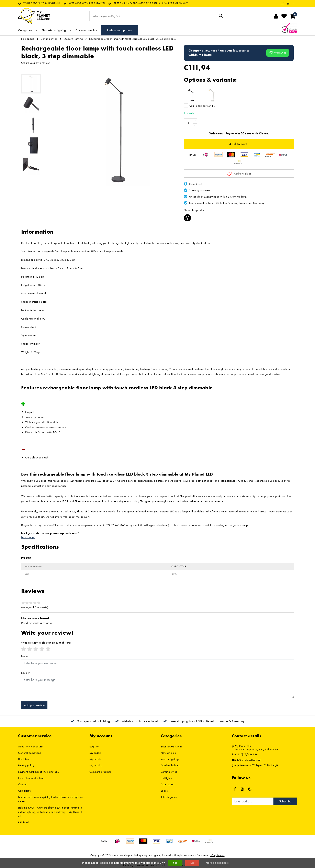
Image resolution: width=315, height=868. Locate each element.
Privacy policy (26, 765)
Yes (175, 863)
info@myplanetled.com (247, 760)
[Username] (158, 663)
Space (164, 791)
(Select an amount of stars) (46, 643)
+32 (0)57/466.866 (245, 755)
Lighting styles (49, 39)
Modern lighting (73, 39)
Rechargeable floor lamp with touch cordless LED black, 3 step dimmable (133, 39)
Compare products (100, 772)
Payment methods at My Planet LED (39, 772)
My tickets (95, 759)
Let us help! (28, 537)
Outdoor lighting (171, 765)
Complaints (25, 791)
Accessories (168, 784)
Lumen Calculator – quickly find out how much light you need (50, 799)
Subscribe (285, 801)
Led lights (166, 778)
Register (94, 746)
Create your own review (36, 63)
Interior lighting (170, 759)
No (192, 863)
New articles (168, 753)
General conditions (30, 753)
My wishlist (96, 765)
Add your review (34, 705)
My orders (95, 753)
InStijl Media (217, 855)
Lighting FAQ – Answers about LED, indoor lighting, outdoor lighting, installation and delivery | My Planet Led (50, 812)
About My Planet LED (31, 746)
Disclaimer (24, 759)
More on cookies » (217, 863)
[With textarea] (158, 687)
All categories (169, 797)
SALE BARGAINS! (171, 746)
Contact (23, 784)
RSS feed (23, 822)
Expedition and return (31, 778)
